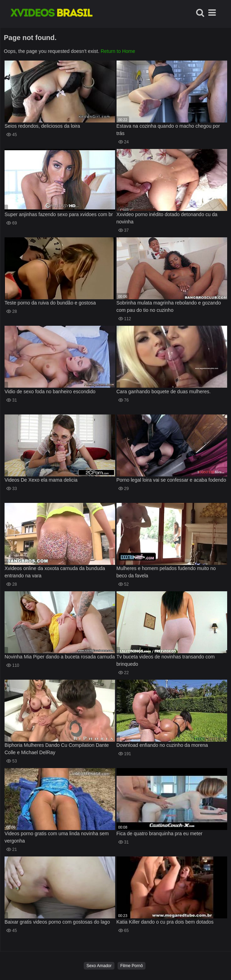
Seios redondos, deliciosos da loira (42, 126)
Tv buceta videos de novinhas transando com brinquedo (166, 660)
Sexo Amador (99, 966)
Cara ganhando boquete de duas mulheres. (164, 392)
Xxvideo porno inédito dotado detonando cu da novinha (167, 218)
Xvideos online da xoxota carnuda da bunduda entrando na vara (55, 572)
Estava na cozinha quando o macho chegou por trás (168, 130)
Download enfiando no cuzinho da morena (162, 745)
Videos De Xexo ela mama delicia (41, 480)
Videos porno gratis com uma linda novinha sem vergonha (57, 837)
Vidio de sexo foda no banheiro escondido (50, 392)
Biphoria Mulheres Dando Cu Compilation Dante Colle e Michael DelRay (57, 749)
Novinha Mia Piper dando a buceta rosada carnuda (60, 657)
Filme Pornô (132, 966)
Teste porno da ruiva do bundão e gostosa (50, 303)
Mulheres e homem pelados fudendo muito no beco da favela (166, 572)
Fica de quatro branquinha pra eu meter (160, 833)
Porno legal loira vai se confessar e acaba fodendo (171, 480)
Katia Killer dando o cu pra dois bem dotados (165, 922)
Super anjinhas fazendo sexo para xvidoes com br (59, 214)
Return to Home (118, 51)
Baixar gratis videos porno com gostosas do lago (57, 922)
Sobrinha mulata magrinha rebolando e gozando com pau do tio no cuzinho (169, 306)
